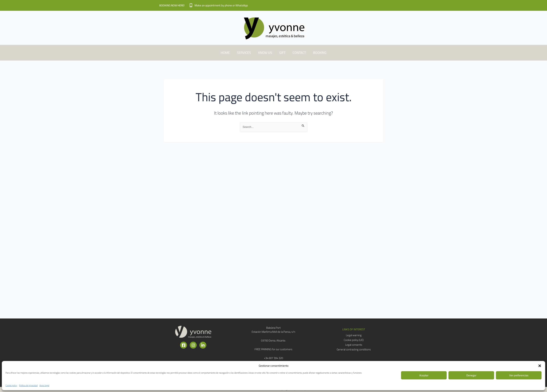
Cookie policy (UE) (354, 340)
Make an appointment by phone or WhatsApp (223, 5)
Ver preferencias (519, 375)
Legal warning (354, 335)
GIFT (282, 53)
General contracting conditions (354, 349)
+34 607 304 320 (273, 358)
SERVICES (244, 53)
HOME (225, 53)
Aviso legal (44, 385)
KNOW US (265, 53)
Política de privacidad (28, 385)
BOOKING (320, 53)
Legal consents (354, 345)
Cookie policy (11, 385)
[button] (540, 366)
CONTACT (299, 53)
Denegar (471, 375)
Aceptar (424, 375)
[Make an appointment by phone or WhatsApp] (191, 5)
